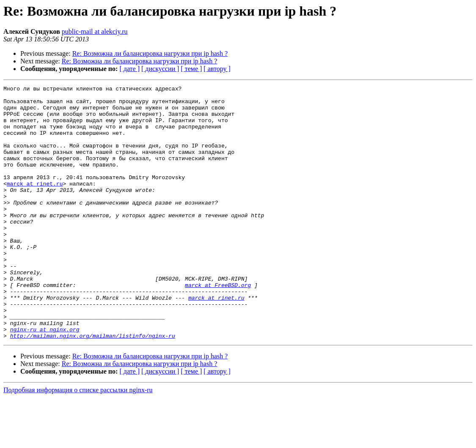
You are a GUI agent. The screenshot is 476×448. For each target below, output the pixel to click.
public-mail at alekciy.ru (95, 31)
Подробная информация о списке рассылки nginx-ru (78, 441)
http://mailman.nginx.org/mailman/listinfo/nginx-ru (93, 386)
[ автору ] (217, 69)
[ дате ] (129, 69)
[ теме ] (191, 69)
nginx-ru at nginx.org (45, 379)
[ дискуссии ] (160, 69)
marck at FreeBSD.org (218, 325)
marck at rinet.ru (35, 204)
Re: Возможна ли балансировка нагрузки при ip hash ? (150, 53)
